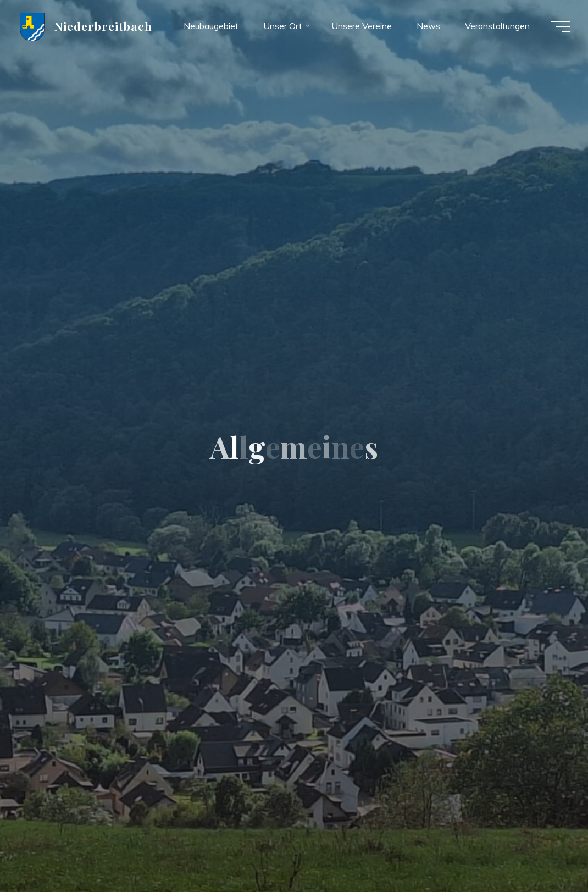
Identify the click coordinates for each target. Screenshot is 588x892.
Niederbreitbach (104, 26)
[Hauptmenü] (561, 26)
